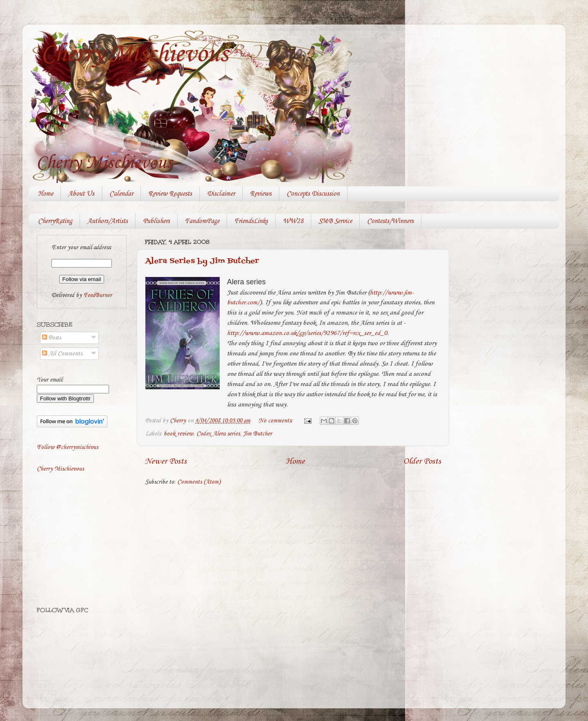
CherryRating (55, 221)
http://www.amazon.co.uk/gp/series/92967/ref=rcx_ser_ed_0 (307, 333)
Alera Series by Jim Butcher (202, 261)
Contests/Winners (390, 221)
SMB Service (335, 221)
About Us (81, 194)
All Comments (62, 354)
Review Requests (170, 194)
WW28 (293, 221)
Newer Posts (166, 461)
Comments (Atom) (199, 482)
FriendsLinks (251, 221)
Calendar (121, 194)
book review (178, 434)
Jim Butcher (257, 434)
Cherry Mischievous (134, 54)
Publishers (156, 221)
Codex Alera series (218, 434)
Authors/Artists (108, 221)
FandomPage (202, 221)
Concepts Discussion (313, 194)
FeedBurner (98, 295)
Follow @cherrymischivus (67, 447)
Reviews (261, 194)
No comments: (276, 421)
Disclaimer (221, 194)
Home (46, 194)
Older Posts (422, 461)
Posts (51, 338)
